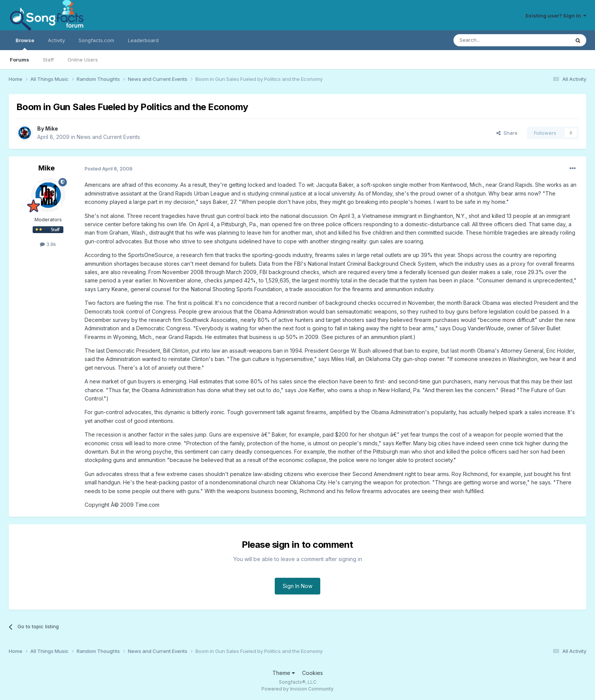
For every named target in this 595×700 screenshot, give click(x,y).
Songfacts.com (96, 40)
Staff (48, 60)
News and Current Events (108, 137)
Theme (284, 673)
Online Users (83, 60)
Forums (20, 60)
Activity (56, 40)
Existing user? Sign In (556, 16)
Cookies (312, 673)
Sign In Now (297, 586)
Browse (25, 44)
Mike (52, 128)
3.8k (48, 244)
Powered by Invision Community (297, 689)
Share (507, 133)
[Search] (492, 40)
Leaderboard (143, 40)
